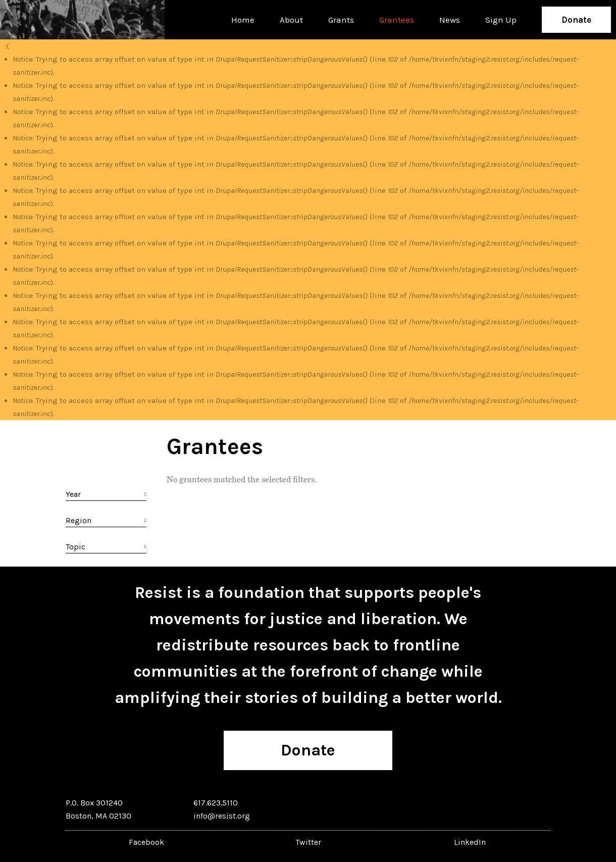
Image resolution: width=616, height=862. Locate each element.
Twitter (308, 842)
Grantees (397, 20)
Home (243, 20)
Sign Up (501, 20)
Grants (341, 20)
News (450, 20)
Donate (576, 20)
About (291, 20)
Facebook (146, 842)
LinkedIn (470, 842)
